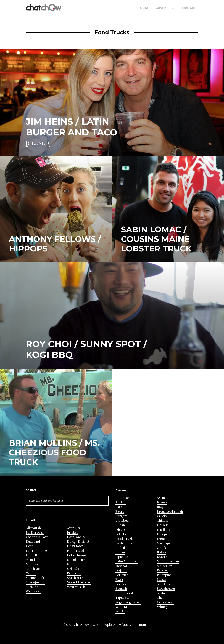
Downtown (75, 546)
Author (121, 503)
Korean (162, 557)
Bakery (162, 503)
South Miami (76, 578)
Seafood (122, 584)
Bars (119, 507)
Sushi (161, 593)
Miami (30, 560)
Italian (162, 552)
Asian (161, 498)
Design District (78, 542)
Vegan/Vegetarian (128, 602)
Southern (164, 584)
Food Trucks (125, 539)
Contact (189, 8)
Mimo (71, 564)
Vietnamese (166, 602)
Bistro (120, 512)
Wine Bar (122, 607)
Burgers (121, 516)
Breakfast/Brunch (170, 512)
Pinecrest (74, 573)
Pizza (119, 580)
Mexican (122, 566)
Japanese (122, 557)
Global (120, 548)
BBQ (160, 507)
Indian (120, 552)
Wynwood (33, 591)
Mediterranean (168, 561)
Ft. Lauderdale (36, 551)
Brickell (73, 533)
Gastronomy (125, 543)
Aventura (74, 528)
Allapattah (33, 528)
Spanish (121, 589)
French (162, 539)
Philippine (164, 575)
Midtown (32, 564)
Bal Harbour (35, 533)
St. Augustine (35, 582)
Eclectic (121, 534)
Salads (162, 580)
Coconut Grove (37, 537)
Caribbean (123, 521)
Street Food (124, 593)
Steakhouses (166, 589)
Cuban (120, 525)
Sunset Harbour (79, 582)
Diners (120, 530)
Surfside (32, 587)
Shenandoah (35, 578)
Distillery (164, 530)
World (120, 611)
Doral (30, 546)
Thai (160, 598)
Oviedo (31, 573)
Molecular (164, 566)
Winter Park (76, 587)
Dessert (163, 525)
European (164, 534)
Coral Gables (76, 537)
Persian (162, 570)
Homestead (76, 551)
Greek (161, 548)
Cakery (162, 516)
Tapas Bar (123, 598)
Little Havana (77, 555)
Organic (121, 570)
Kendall (31, 555)
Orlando (73, 569)
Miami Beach (76, 560)
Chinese (163, 521)
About (145, 8)
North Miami (35, 569)
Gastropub (165, 543)
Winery (162, 607)
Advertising (166, 8)
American (123, 498)
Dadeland (33, 542)
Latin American (127, 561)
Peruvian (122, 575)
